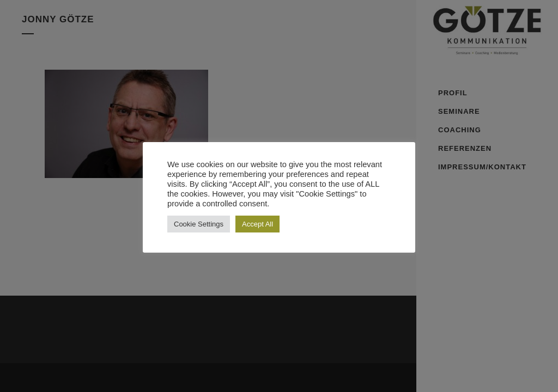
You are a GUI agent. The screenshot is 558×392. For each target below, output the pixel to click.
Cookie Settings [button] (199, 224)
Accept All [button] (257, 224)
